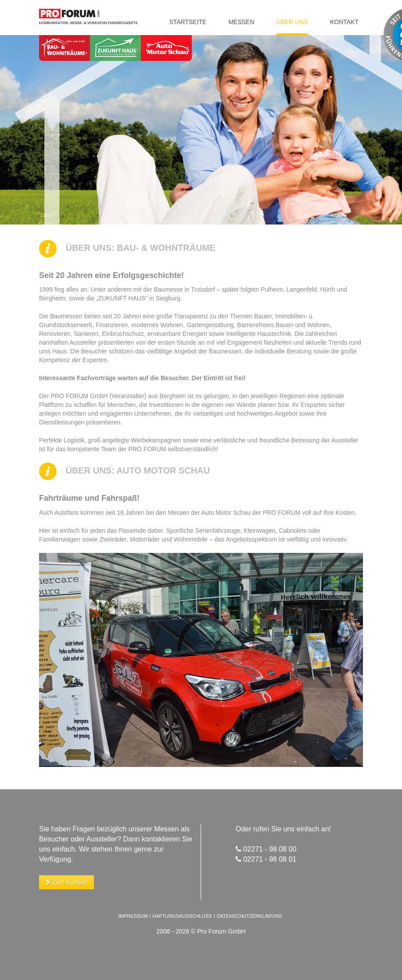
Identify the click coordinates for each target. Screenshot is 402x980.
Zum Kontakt (66, 882)
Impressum (133, 916)
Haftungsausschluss (182, 916)
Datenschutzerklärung (250, 916)
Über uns (292, 22)
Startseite (188, 22)
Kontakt (344, 22)
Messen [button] (241, 22)
